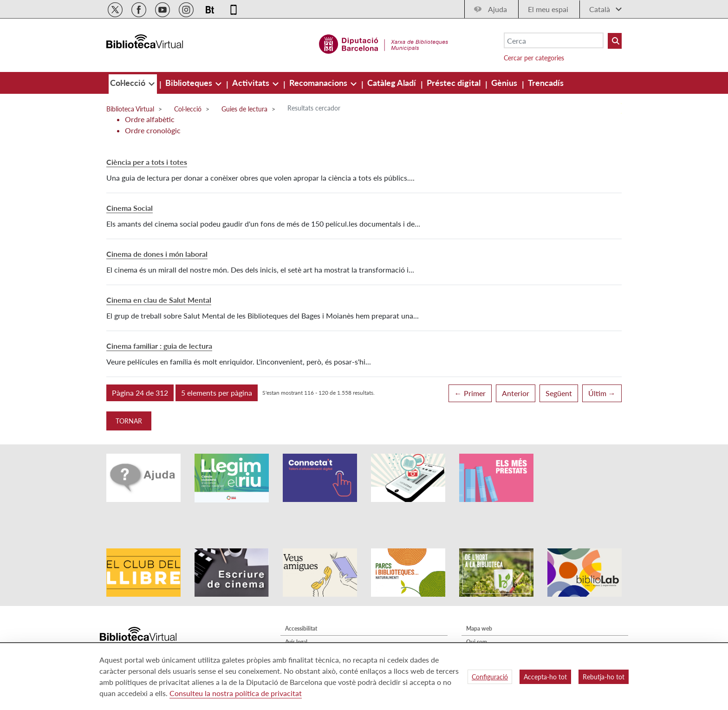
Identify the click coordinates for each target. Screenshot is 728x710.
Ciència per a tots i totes (147, 162)
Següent (559, 393)
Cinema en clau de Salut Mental (159, 300)
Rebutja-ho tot (604, 677)
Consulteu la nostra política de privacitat (236, 693)
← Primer (470, 393)
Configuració (490, 677)
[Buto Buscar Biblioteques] (615, 41)
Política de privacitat (310, 630)
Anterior (516, 393)
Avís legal (296, 616)
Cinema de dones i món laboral (157, 254)
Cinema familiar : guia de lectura (159, 346)
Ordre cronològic (153, 130)
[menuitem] (129, 83)
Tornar (129, 421)
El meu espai (548, 9)
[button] (140, 393)
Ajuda (497, 9)
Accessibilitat (301, 603)
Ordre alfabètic (150, 119)
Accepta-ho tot (545, 677)
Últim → (602, 393)
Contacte (477, 630)
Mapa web (479, 603)
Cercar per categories (534, 58)
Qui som (477, 616)
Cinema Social (130, 208)
